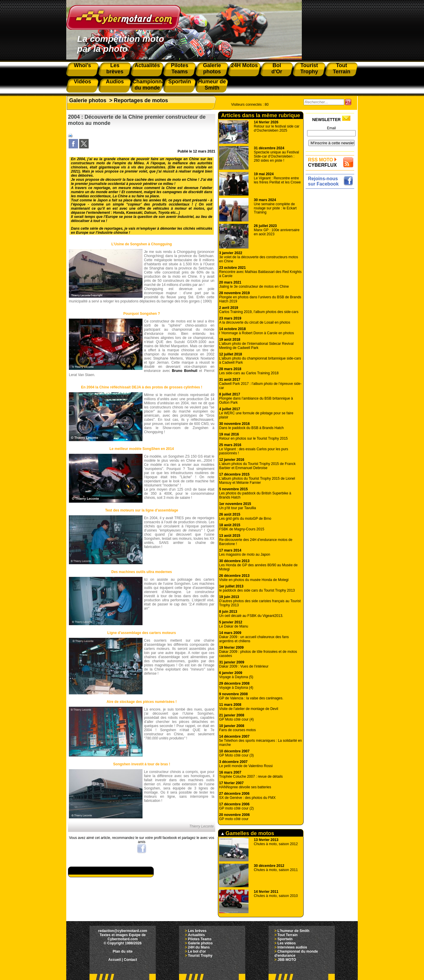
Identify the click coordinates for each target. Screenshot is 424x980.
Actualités (196, 935)
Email (331, 128)
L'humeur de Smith (293, 931)
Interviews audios (292, 947)
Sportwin (285, 939)
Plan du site (123, 951)
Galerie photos (88, 100)
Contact (131, 960)
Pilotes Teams (200, 939)
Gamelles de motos (248, 833)
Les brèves (197, 931)
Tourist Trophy (200, 956)
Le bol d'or (197, 951)
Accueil (115, 960)
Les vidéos (286, 943)
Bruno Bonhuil (185, 371)
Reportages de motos (141, 100)
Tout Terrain (287, 935)
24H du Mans (199, 947)
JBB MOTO (287, 960)
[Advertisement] (331, 279)
